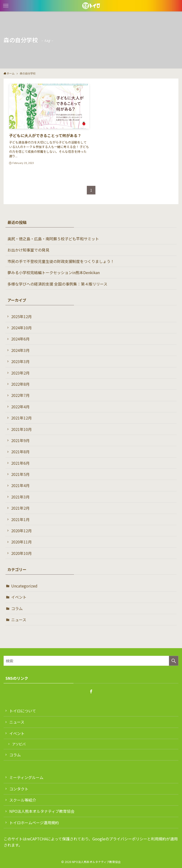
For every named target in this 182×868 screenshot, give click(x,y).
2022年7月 (20, 395)
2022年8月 (20, 384)
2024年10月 (21, 328)
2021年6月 (20, 463)
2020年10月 (21, 553)
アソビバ (19, 744)
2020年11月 (21, 542)
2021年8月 (20, 452)
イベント (19, 597)
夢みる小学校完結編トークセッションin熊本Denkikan (54, 272)
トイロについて (23, 711)
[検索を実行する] (174, 661)
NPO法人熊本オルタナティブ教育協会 (42, 811)
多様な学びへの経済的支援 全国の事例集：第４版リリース (57, 284)
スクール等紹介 (23, 800)
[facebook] (91, 691)
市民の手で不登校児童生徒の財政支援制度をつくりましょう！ (61, 261)
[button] (6, 6)
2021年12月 (21, 418)
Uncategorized (24, 586)
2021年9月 (20, 440)
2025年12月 (21, 316)
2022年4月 (20, 407)
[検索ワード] (91, 661)
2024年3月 (20, 350)
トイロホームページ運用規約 (34, 823)
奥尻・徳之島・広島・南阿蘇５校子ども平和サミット (53, 239)
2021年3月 (20, 497)
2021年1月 (20, 519)
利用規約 (159, 839)
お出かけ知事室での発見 (28, 250)
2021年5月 (20, 474)
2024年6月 (20, 339)
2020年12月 (21, 531)
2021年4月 (20, 485)
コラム (17, 608)
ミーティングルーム (26, 777)
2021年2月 (20, 508)
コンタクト (19, 789)
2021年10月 (21, 429)
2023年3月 (20, 361)
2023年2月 (20, 373)
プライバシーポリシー (128, 839)
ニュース (19, 620)
